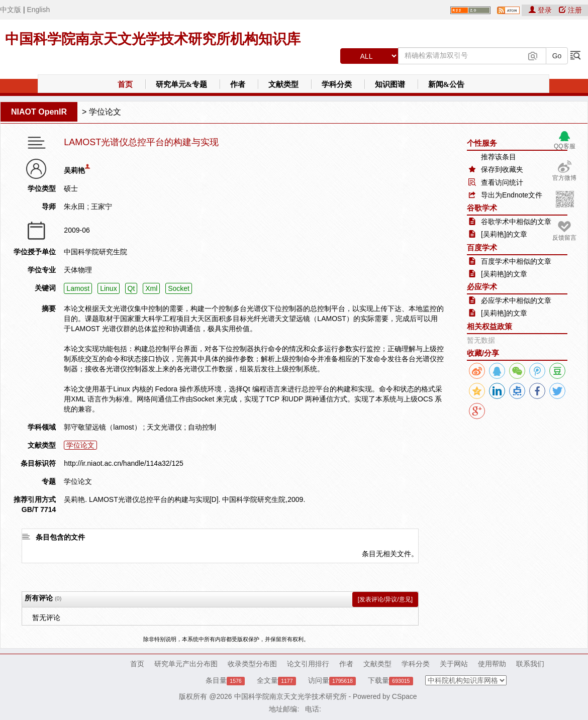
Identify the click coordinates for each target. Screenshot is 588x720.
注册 (570, 10)
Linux (108, 288)
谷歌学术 (482, 208)
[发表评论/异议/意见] (385, 599)
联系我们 (530, 664)
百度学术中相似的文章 (516, 261)
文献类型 (283, 84)
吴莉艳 (74, 170)
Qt (131, 288)
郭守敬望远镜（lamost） (102, 427)
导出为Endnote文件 (512, 195)
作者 (238, 84)
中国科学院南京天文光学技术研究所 (290, 696)
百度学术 (482, 247)
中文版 (11, 10)
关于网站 (454, 664)
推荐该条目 (499, 157)
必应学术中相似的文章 (516, 300)
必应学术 (482, 287)
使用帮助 (492, 664)
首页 (125, 84)
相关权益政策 (489, 326)
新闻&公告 (447, 84)
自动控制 (202, 427)
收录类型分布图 (252, 664)
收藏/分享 (483, 353)
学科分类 (337, 84)
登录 (541, 10)
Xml (151, 288)
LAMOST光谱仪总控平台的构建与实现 (141, 142)
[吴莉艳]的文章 (504, 234)
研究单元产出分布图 (186, 664)
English (38, 10)
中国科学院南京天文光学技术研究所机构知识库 (153, 39)
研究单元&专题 (182, 84)
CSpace (405, 696)
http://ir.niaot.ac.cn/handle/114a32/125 (123, 463)
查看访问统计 (502, 182)
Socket (179, 288)
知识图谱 (390, 84)
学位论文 (105, 112)
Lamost (78, 288)
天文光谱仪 (164, 427)
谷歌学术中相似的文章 (516, 222)
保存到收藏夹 (502, 169)
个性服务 (482, 143)
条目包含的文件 (60, 537)
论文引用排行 (308, 664)
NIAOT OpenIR (39, 112)
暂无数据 (481, 340)
